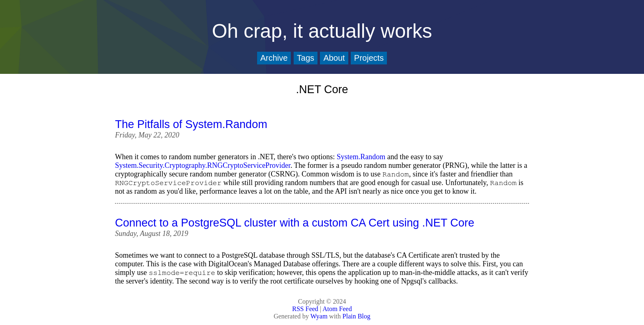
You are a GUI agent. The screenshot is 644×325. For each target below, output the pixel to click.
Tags (306, 58)
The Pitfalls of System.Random (191, 124)
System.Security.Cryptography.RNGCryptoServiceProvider (203, 165)
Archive (274, 58)
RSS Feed (305, 309)
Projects (369, 58)
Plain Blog (356, 316)
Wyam (319, 316)
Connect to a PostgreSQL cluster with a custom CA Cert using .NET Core (295, 223)
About (334, 58)
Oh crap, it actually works (322, 31)
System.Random (361, 157)
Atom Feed (337, 309)
